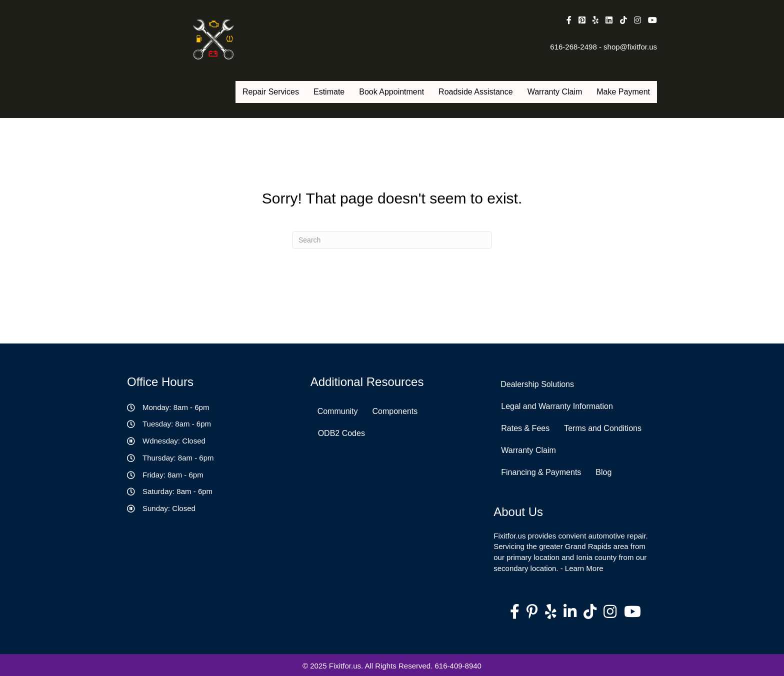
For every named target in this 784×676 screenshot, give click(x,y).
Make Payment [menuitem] (623, 92)
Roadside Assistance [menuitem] (476, 92)
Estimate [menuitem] (329, 92)
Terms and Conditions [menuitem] (603, 428)
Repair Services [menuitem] (271, 92)
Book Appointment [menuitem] (391, 92)
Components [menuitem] (395, 411)
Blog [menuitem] (603, 472)
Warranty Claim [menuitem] (555, 92)
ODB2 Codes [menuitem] (341, 433)
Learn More (584, 568)
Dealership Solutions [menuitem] (537, 384)
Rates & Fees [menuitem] (525, 428)
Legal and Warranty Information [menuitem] (557, 406)
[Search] (392, 240)
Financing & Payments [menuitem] (541, 472)
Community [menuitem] (338, 411)
